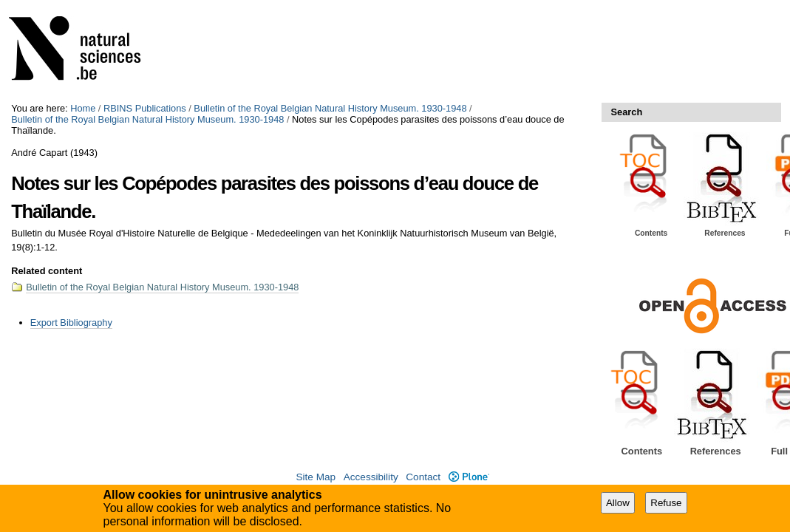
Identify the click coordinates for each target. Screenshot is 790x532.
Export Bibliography (71, 323)
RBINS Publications (145, 108)
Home (83, 108)
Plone (469, 477)
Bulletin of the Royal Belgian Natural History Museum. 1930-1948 (330, 108)
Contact (423, 477)
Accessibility (371, 477)
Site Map (316, 477)
